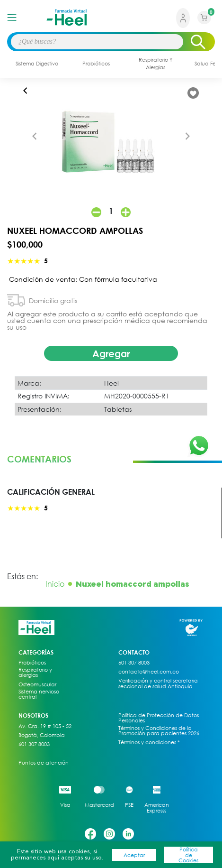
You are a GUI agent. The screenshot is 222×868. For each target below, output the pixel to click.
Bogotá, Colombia (42, 735)
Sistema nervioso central (39, 694)
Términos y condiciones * (149, 742)
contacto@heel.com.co (149, 672)
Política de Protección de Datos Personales (159, 718)
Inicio (55, 584)
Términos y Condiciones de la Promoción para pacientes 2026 (159, 730)
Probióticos (32, 663)
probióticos (96, 63)
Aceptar (134, 855)
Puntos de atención (44, 763)
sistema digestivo (37, 63)
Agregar (111, 353)
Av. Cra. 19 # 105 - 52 (45, 726)
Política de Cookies (188, 855)
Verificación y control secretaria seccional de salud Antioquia (158, 683)
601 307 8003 (34, 744)
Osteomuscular (37, 684)
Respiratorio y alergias (35, 672)
